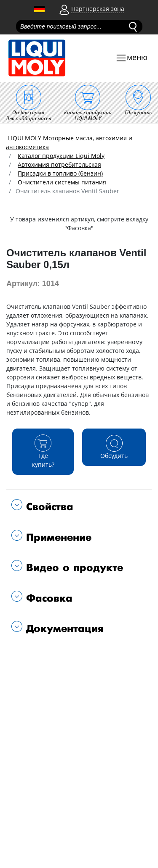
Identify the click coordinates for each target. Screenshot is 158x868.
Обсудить (114, 447)
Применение (57, 538)
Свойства (48, 507)
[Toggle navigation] (131, 58)
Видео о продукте (73, 568)
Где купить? (43, 451)
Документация (63, 629)
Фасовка (47, 598)
